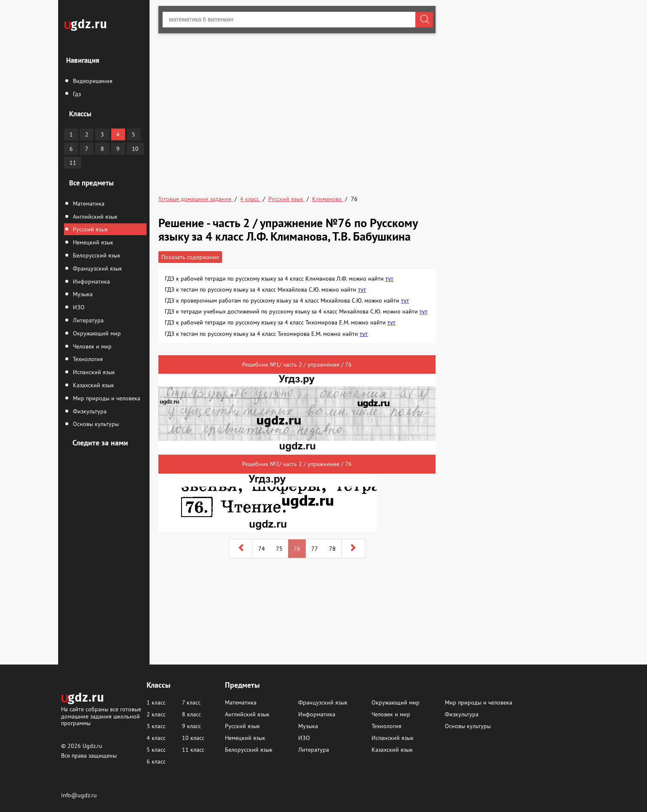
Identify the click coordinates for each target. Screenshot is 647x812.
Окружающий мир (96, 333)
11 (73, 163)
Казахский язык (93, 385)
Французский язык (97, 268)
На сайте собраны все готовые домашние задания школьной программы (101, 716)
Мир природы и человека (106, 398)
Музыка (82, 294)
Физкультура (89, 411)
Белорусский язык (96, 255)
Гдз (76, 94)
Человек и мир (91, 346)
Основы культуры (95, 424)
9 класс (191, 726)
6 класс (156, 761)
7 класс (191, 702)
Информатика (91, 281)
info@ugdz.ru (79, 795)
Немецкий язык (92, 242)
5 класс (156, 750)
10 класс (193, 738)
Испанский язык (93, 372)
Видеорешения (92, 81)
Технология (87, 359)
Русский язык (90, 229)
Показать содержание (190, 257)
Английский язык (94, 217)
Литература (87, 320)
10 (135, 149)
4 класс (156, 738)
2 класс (156, 714)
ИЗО (78, 307)
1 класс (156, 702)
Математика (88, 204)
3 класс (156, 726)
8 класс (191, 714)
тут (389, 279)
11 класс (193, 750)
